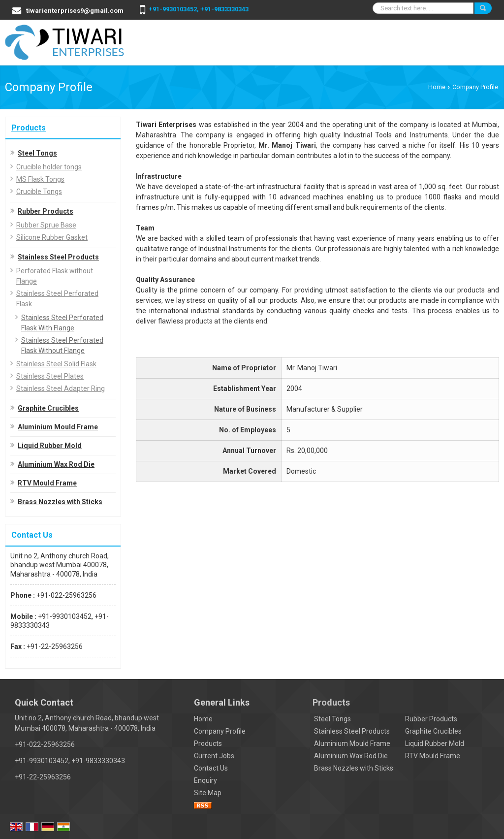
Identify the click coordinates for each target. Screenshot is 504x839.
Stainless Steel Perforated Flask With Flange (62, 323)
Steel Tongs (37, 153)
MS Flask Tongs (40, 179)
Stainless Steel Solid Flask (56, 364)
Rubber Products (46, 211)
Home (437, 87)
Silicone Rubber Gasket (52, 237)
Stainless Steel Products (58, 257)
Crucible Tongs (39, 192)
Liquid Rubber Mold (50, 446)
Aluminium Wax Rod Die (56, 464)
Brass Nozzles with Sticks (60, 502)
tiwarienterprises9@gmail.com (75, 11)
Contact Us (211, 768)
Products (29, 128)
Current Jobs (214, 756)
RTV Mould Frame (47, 483)
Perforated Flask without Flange (55, 276)
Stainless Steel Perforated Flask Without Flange (62, 345)
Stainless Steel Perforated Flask (57, 299)
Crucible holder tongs (49, 167)
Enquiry (205, 780)
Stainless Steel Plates (50, 376)
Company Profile (220, 731)
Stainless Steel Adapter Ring (61, 388)
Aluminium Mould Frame (58, 427)
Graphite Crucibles (48, 408)
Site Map (208, 793)
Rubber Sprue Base (46, 225)
